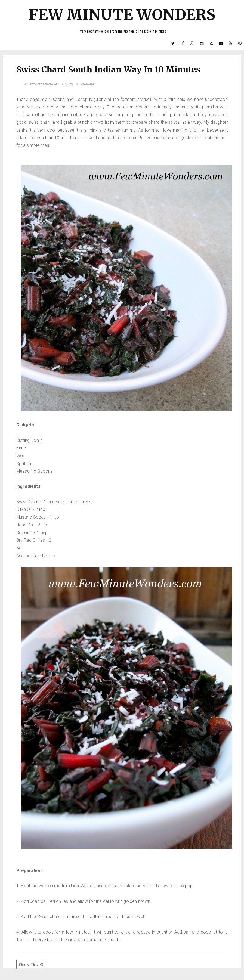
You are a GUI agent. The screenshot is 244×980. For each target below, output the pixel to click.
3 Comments (86, 84)
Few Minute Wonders (122, 15)
